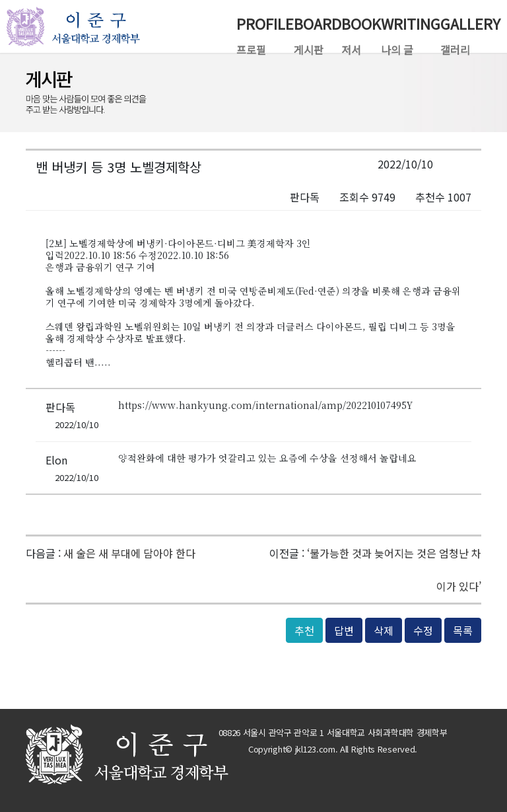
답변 (344, 630)
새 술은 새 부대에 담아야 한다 (129, 553)
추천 (304, 630)
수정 (423, 630)
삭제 (384, 630)
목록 (463, 630)
